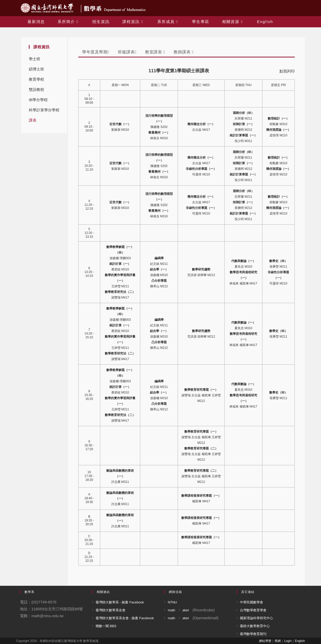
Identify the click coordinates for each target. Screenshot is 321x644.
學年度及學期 (96, 52)
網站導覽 (265, 641)
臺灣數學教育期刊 (253, 634)
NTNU (172, 602)
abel (186, 610)
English (300, 641)
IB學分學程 (38, 100)
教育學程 (36, 79)
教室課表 (155, 52)
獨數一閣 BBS (106, 626)
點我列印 (287, 71)
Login (288, 641)
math (171, 610)
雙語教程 (36, 90)
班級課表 (127, 52)
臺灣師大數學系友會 (111, 610)
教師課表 (184, 52)
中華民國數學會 (252, 602)
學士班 (35, 59)
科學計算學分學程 (44, 110)
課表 (33, 120)
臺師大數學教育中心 (255, 626)
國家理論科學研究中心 (256, 618)
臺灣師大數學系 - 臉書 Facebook (120, 602)
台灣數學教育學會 (253, 610)
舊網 (278, 641)
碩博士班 (36, 69)
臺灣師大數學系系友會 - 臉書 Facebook (125, 618)
